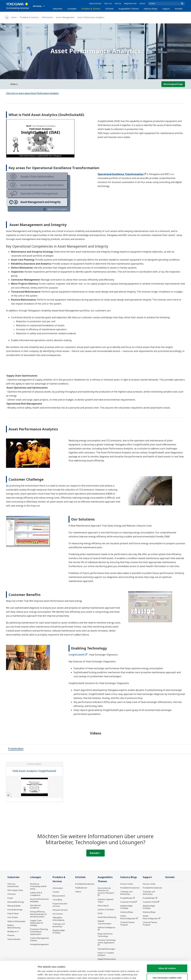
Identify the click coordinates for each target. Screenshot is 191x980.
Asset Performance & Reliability (39, 900)
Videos (78, 892)
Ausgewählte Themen (129, 9)
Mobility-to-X (13, 931)
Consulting (57, 900)
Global (142, 3)
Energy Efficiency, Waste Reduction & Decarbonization (38, 914)
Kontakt (179, 9)
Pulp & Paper (13, 913)
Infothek (109, 9)
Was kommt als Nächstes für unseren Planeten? (106, 890)
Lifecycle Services (60, 910)
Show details (150, 974)
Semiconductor (14, 939)
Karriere (118, 3)
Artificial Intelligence (106, 927)
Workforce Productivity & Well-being (38, 886)
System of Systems (106, 909)
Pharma (11, 935)
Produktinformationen (85, 884)
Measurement (59, 896)
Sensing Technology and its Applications (107, 941)
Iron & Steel (13, 917)
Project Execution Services (60, 905)
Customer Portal (127, 902)
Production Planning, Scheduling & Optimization (39, 932)
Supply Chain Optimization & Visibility (36, 923)
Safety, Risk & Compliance (36, 894)
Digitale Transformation (105, 922)
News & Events (95, 3)
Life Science (58, 914)
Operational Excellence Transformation (122, 174)
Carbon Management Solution (39, 939)
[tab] (16, 749)
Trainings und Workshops (59, 925)
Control (56, 892)
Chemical (11, 894)
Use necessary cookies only (167, 959)
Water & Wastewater (16, 921)
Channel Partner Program (128, 924)
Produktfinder (126, 898)
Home (14, 17)
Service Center (127, 884)
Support (166, 9)
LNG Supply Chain (15, 890)
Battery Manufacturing (14, 926)
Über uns (108, 3)
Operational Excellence (35, 907)
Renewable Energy (16, 902)
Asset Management (65, 17)
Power (10, 898)
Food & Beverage (15, 910)
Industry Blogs (151, 9)
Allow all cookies (167, 950)
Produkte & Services (91, 9)
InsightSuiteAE (78, 655)
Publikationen (81, 888)
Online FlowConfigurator (128, 917)
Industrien (58, 9)
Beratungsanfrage (173, 84)
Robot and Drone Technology (105, 935)
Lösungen (72, 9)
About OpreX (103, 906)
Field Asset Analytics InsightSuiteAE (34, 771)
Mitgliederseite (130, 3)
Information (47, 17)
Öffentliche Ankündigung (58, 919)
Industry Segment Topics (106, 901)
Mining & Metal (14, 906)
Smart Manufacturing (107, 917)
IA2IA (100, 913)
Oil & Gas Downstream (13, 885)
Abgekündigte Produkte (59, 932)
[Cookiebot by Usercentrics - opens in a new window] (19, 974)
